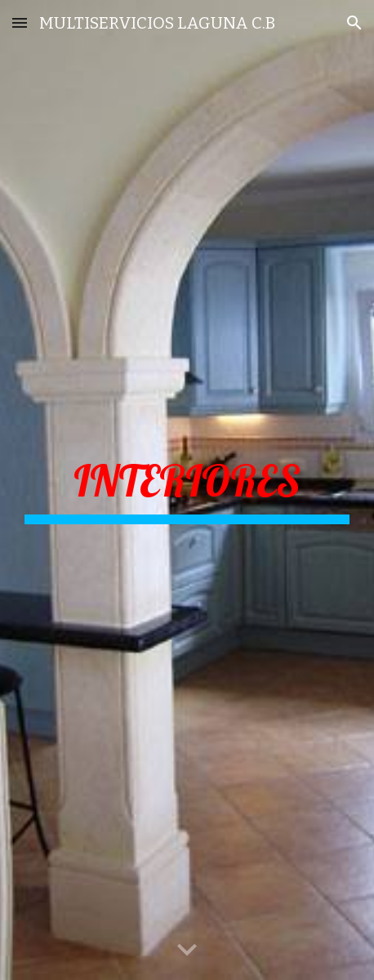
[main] (187, 490)
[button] (20, 22)
